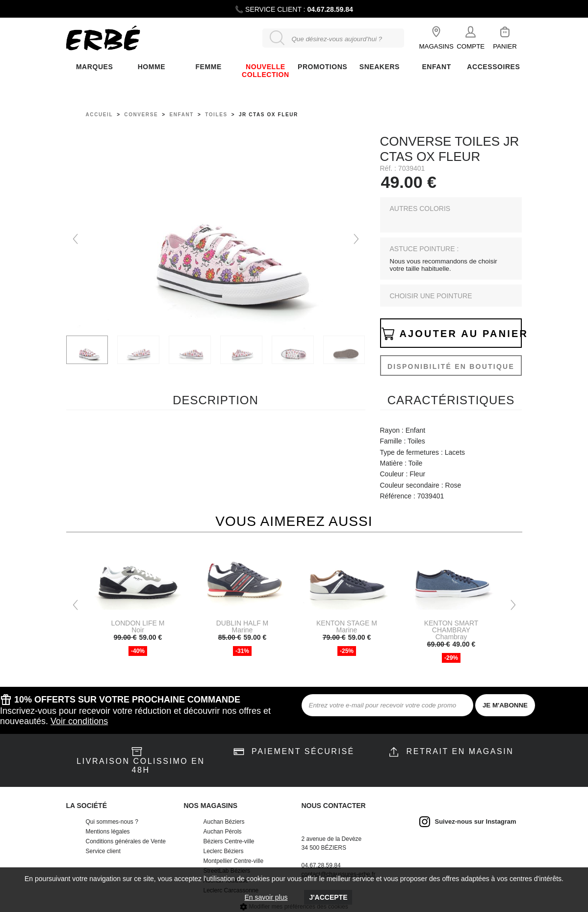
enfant (181, 115)
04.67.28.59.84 (330, 9)
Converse (141, 115)
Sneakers (380, 67)
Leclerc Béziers (224, 851)
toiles (216, 115)
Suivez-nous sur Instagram (476, 821)
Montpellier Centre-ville (234, 861)
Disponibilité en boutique (451, 366)
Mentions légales (108, 832)
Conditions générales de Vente (126, 841)
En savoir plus (266, 897)
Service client (103, 851)
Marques (94, 67)
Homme (152, 67)
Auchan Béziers (224, 822)
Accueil (100, 115)
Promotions (322, 67)
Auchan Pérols (223, 832)
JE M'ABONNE (505, 705)
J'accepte (328, 897)
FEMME (208, 67)
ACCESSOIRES (493, 67)
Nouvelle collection (266, 71)
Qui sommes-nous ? (112, 822)
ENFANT (436, 67)
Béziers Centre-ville (229, 841)
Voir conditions (79, 721)
